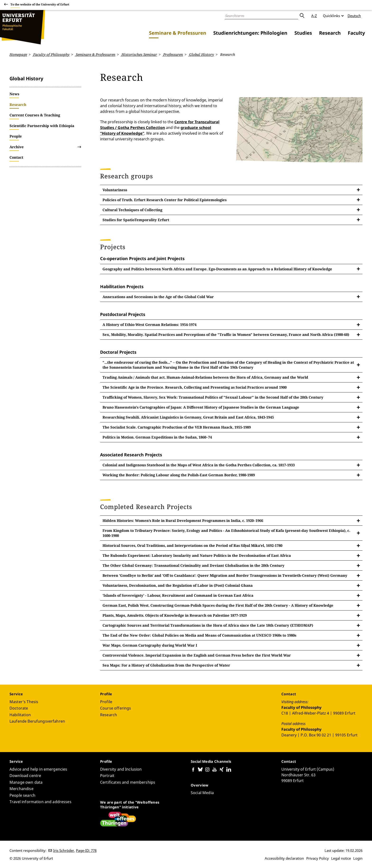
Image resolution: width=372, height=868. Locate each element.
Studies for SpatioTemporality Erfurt (136, 219)
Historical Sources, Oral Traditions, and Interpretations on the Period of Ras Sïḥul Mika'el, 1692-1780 (192, 545)
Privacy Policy (318, 858)
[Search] (261, 16)
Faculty (356, 33)
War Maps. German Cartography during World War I (150, 645)
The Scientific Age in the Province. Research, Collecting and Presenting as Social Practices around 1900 (195, 387)
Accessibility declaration (284, 858)
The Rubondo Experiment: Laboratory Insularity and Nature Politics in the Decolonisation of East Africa (197, 555)
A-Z (314, 16)
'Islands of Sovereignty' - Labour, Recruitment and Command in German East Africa (178, 595)
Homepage (18, 54)
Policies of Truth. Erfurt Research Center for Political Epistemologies (165, 200)
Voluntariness (115, 190)
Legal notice (341, 858)
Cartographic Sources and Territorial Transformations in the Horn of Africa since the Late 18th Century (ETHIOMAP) (208, 625)
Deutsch (354, 16)
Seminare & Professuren (178, 33)
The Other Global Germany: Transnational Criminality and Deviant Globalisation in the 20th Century (193, 565)
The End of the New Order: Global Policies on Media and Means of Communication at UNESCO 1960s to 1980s (199, 635)
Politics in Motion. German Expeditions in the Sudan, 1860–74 (157, 437)
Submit (302, 16)
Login (358, 858)
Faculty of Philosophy (51, 54)
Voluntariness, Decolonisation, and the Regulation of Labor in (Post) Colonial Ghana (178, 585)
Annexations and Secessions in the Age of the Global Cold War (158, 296)
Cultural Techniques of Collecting (132, 210)
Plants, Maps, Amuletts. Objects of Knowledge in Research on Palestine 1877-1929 (175, 615)
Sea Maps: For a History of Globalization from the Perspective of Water (166, 665)
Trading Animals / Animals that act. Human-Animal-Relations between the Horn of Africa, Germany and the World (205, 377)
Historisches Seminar (139, 54)
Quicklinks (331, 16)
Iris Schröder (64, 850)
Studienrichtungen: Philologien (250, 33)
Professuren (173, 54)
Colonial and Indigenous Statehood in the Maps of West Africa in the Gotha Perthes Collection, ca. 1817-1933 (199, 465)
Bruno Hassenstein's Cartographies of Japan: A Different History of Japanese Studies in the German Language (201, 407)
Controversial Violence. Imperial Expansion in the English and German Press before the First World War (197, 655)
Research (330, 33)
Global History (201, 54)
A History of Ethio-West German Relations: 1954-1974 (149, 324)
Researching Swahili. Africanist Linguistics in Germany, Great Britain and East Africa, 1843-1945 (188, 417)
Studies (303, 33)
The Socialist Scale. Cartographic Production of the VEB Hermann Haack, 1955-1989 (177, 427)
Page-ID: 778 (86, 850)
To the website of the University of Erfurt (40, 5)
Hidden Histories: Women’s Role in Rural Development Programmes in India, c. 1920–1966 (183, 520)
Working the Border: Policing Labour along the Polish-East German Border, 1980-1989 (179, 475)
